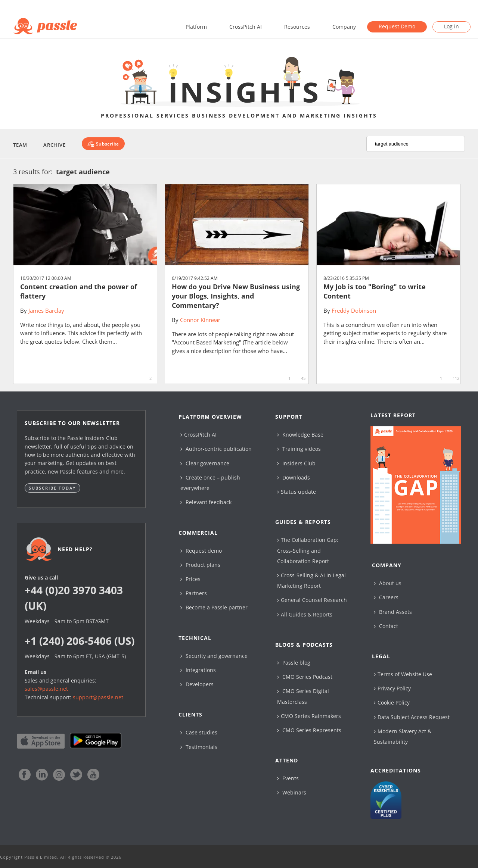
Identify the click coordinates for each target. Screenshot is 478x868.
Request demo (201, 551)
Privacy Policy (392, 688)
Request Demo (397, 26)
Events (288, 778)
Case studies (199, 732)
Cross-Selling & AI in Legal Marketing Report (311, 580)
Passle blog (294, 663)
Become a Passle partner (214, 607)
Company (344, 27)
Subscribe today (52, 488)
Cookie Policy (392, 702)
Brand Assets (393, 612)
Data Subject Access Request (412, 717)
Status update (297, 492)
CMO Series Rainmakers (309, 716)
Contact (386, 626)
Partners (194, 593)
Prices (190, 579)
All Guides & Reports (305, 614)
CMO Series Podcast (305, 677)
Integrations (198, 670)
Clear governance (205, 463)
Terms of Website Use (403, 674)
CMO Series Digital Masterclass (303, 696)
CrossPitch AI (246, 27)
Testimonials (199, 747)
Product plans (200, 565)
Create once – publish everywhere (210, 483)
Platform (196, 27)
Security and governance (214, 656)
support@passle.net (98, 697)
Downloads (294, 477)
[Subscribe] (103, 144)
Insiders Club (296, 463)
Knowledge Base (300, 435)
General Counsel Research (312, 600)
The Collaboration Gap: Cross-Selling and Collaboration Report (308, 550)
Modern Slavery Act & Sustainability (403, 736)
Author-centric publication (216, 449)
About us (388, 583)
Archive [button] (54, 145)
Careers (386, 597)
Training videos (299, 449)
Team (20, 145)
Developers (197, 684)
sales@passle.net (46, 689)
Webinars (292, 792)
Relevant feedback (206, 502)
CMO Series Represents (309, 730)
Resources (297, 27)
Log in (451, 26)
